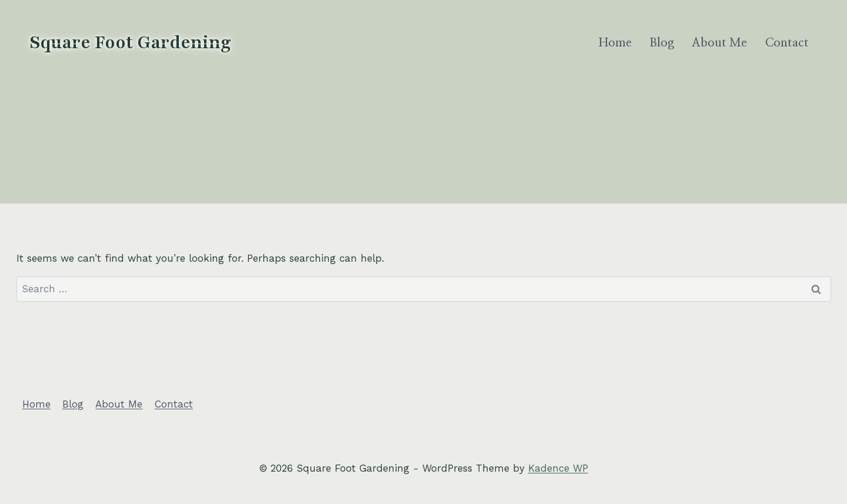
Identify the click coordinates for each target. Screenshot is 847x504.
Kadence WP (558, 468)
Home (615, 43)
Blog (662, 43)
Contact (787, 43)
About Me (719, 43)
